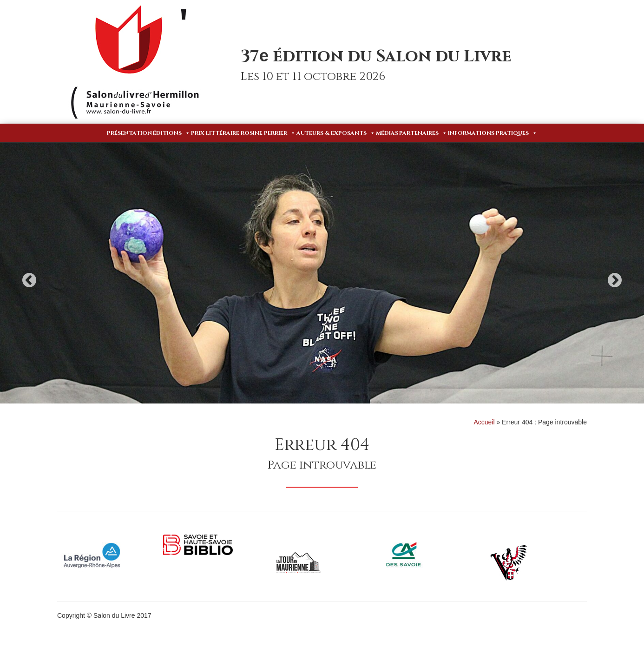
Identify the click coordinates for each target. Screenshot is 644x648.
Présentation (129, 133)
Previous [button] (29, 280)
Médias (387, 133)
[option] (322, 273)
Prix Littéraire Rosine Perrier (243, 133)
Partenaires (423, 133)
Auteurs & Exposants (336, 133)
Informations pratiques (493, 133)
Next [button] (615, 280)
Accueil (484, 422)
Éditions (171, 133)
